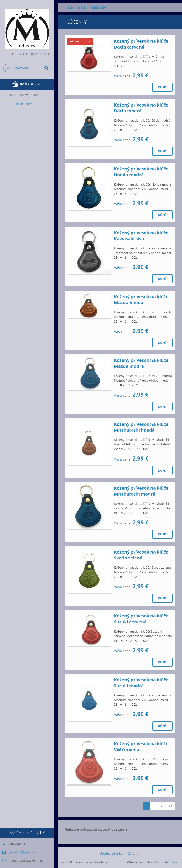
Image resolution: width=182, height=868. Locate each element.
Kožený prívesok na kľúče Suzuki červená (141, 619)
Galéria (133, 853)
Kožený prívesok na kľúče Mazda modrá (141, 363)
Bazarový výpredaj (24, 95)
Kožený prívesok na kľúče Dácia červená (141, 44)
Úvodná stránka (76, 8)
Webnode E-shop (166, 862)
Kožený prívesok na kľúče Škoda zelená (141, 555)
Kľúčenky (24, 104)
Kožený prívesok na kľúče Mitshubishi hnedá (141, 427)
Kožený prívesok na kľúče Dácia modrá (141, 108)
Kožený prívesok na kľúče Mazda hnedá (141, 300)
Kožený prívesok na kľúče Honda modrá (141, 172)
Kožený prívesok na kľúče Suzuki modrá (141, 683)
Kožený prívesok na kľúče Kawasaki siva (141, 236)
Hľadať (47, 68)
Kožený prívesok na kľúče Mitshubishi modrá (141, 491)
